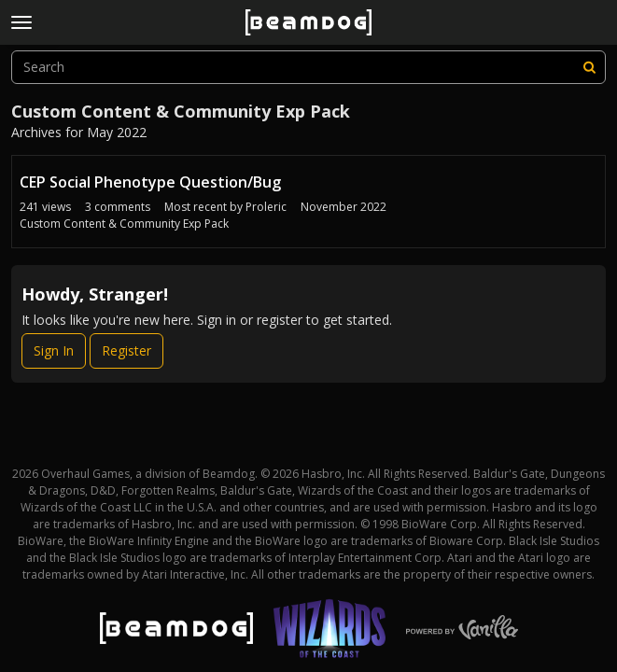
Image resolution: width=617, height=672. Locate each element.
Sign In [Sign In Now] (54, 350)
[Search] (589, 67)
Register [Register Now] (126, 350)
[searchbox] (308, 67)
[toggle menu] (21, 22)
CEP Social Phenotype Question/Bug (150, 182)
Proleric (266, 207)
